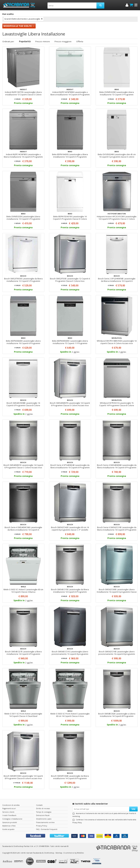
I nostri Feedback (9, 815)
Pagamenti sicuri (9, 808)
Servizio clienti (8, 812)
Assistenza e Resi (9, 826)
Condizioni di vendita (11, 805)
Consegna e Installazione (12, 819)
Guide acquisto (8, 829)
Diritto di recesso (43, 808)
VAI (133, 809)
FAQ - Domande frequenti (47, 829)
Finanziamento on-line (45, 822)
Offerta (80, 41)
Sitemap (59, 853)
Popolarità (25, 41)
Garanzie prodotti (10, 822)
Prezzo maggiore (63, 41)
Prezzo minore (43, 41)
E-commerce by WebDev (74, 853)
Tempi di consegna (44, 812)
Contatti (39, 805)
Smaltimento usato (44, 819)
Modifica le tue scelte (18, 26)
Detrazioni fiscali (43, 815)
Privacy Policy (77, 823)
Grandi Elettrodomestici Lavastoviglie (22, 19)
